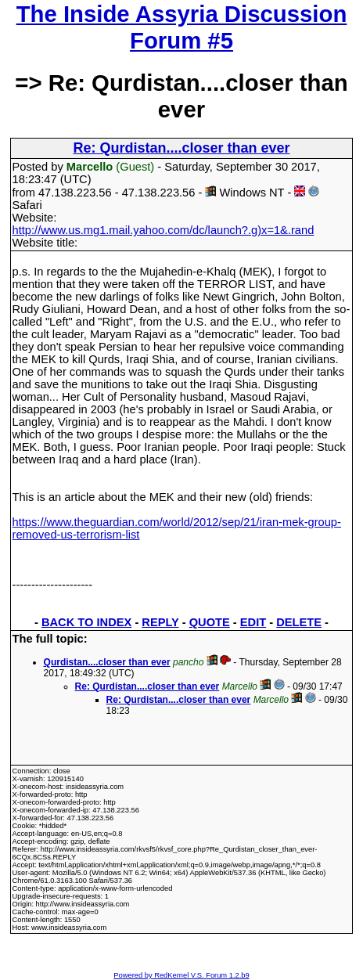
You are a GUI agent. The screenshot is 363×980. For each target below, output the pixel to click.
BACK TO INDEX (86, 622)
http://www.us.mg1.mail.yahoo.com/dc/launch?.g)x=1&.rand (164, 230)
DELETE (299, 622)
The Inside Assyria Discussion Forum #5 (182, 27)
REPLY (160, 622)
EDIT (253, 622)
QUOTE (210, 622)
